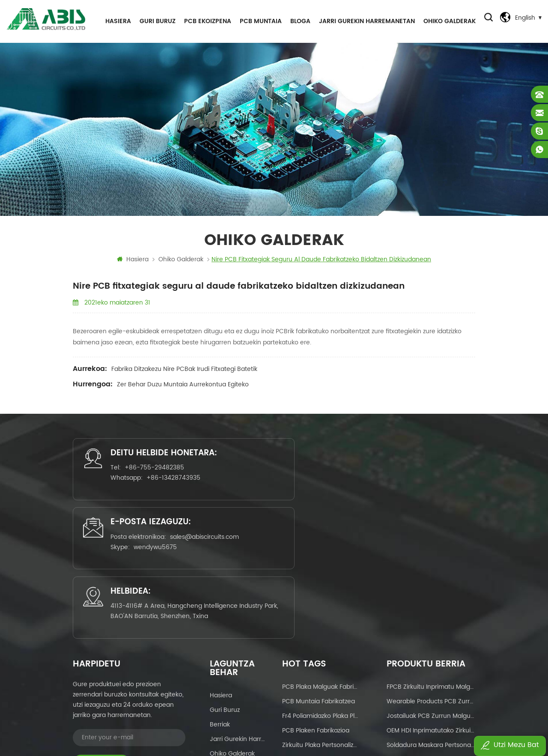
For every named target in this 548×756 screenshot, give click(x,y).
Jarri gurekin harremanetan (366, 21)
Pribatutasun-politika (238, 648)
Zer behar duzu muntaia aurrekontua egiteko (183, 387)
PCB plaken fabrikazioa (316, 596)
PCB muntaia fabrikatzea (319, 567)
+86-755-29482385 (138, 489)
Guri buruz (156, 21)
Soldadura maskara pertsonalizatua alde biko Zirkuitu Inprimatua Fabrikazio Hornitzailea (431, 611)
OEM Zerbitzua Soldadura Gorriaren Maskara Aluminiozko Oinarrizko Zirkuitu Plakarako (431, 625)
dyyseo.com (396, 725)
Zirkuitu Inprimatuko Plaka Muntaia (320, 669)
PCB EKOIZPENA (206, 21)
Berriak (220, 590)
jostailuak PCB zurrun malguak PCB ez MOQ (431, 581)
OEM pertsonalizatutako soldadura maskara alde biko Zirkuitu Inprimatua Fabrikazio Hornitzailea (431, 683)
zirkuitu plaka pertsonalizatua (320, 611)
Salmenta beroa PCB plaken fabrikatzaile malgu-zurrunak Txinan (431, 669)
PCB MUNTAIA (259, 21)
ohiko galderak (448, 21)
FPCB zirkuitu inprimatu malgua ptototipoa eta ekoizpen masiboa (431, 552)
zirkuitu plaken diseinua (317, 654)
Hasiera (117, 21)
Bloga (299, 21)
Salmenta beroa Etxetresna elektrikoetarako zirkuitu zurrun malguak (431, 654)
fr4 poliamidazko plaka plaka (320, 581)
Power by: (382, 725)
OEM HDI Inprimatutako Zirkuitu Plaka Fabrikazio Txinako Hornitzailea (431, 596)
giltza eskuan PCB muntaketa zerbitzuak (320, 625)
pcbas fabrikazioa (308, 683)
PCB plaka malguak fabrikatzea (320, 552)
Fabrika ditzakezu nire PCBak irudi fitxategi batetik (184, 372)
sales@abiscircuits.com (288, 494)
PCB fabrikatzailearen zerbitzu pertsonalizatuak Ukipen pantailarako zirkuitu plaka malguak (431, 640)
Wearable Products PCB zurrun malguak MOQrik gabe (431, 567)
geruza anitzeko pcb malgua (320, 640)
